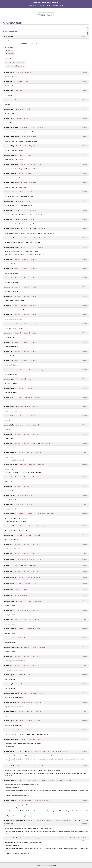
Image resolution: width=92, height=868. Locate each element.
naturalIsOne (9, 118)
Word (21, 174)
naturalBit (8, 595)
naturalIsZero (9, 109)
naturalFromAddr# (10, 780)
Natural (11, 36)
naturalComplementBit (12, 647)
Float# (41, 247)
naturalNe (8, 287)
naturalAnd (8, 554)
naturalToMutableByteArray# (14, 821)
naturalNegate (9, 505)
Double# (42, 238)
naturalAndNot (9, 559)
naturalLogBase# (10, 712)
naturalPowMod (9, 730)
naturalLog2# (9, 675)
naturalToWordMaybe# (12, 229)
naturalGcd (8, 656)
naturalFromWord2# (11, 164)
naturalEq (8, 269)
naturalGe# (8, 296)
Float (28, 255)
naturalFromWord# (10, 155)
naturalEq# (8, 260)
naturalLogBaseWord (11, 702)
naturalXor (8, 571)
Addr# (30, 752)
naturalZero (8, 91)
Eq (9, 62)
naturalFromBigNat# (11, 137)
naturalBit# (8, 589)
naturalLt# (8, 351)
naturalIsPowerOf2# (11, 128)
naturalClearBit (10, 629)
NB (6, 54)
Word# (11, 51)
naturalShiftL (9, 425)
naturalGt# (8, 333)
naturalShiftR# (10, 397)
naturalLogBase (10, 721)
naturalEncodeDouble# (12, 238)
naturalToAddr (9, 766)
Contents (55, 5)
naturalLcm (8, 666)
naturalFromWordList (12, 183)
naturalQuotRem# (10, 514)
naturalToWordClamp (11, 220)
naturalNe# (8, 278)
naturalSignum (9, 495)
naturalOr (8, 565)
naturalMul (8, 477)
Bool (28, 82)
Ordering (40, 370)
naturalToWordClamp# (12, 210)
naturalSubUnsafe (10, 465)
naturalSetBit (9, 610)
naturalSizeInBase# (11, 739)
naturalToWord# (10, 192)
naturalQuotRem (10, 526)
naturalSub (8, 443)
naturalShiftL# (10, 416)
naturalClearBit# (10, 620)
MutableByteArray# (44, 821)
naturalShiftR (9, 407)
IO (42, 766)
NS (33, 44)
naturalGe (8, 305)
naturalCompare (10, 370)
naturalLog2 (8, 684)
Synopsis (86, 27)
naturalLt (8, 361)
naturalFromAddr (10, 800)
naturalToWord (9, 201)
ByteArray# (36, 838)
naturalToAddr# (10, 752)
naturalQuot (8, 535)
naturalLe (8, 324)
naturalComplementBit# (12, 638)
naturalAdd (8, 434)
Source (48, 5)
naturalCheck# (9, 72)
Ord (9, 66)
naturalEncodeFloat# (12, 247)
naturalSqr (8, 486)
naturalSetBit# (10, 601)
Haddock (45, 865)
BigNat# (12, 54)
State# (45, 752)
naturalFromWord (10, 174)
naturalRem (8, 544)
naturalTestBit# (10, 577)
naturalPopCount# (10, 379)
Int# (34, 238)
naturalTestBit (10, 583)
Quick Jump (32, 5)
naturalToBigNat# (10, 146)
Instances (41, 5)
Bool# (29, 72)
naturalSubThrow (10, 453)
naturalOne (8, 100)
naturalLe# (8, 315)
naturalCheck (9, 82)
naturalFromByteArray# (12, 838)
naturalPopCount (10, 388)
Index (62, 5)
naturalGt (8, 342)
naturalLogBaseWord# (12, 693)
